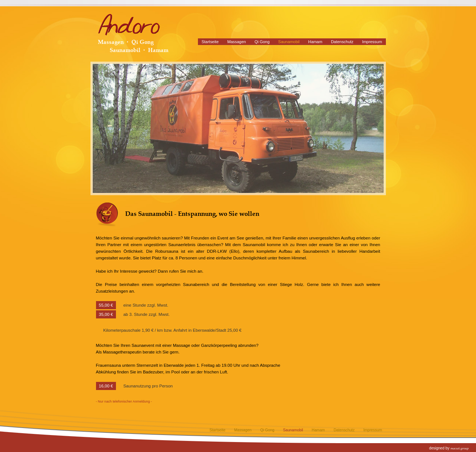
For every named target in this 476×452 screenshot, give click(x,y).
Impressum (372, 42)
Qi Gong (262, 42)
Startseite (210, 42)
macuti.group (460, 448)
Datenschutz (342, 42)
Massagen (236, 42)
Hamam (315, 42)
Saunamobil (289, 42)
